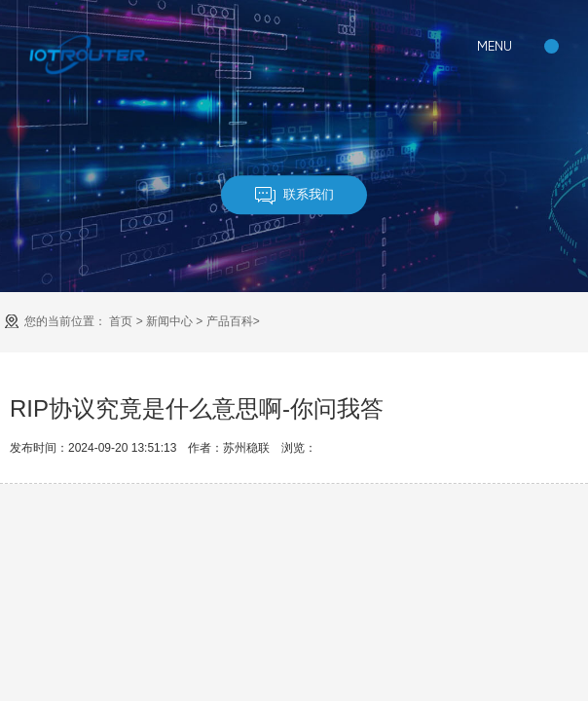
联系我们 (294, 195)
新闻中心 (169, 321)
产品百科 (230, 321)
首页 (121, 321)
